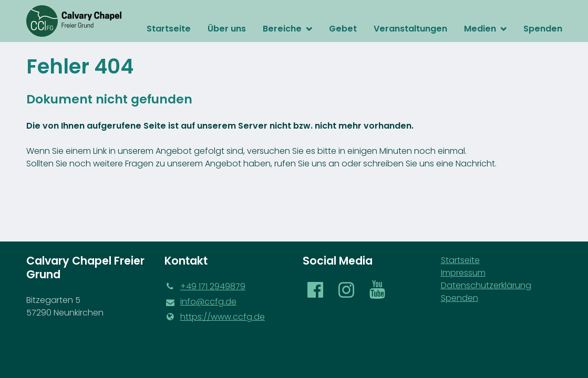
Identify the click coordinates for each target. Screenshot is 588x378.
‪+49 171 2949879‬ (205, 287)
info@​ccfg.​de (200, 302)
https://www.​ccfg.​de (215, 317)
